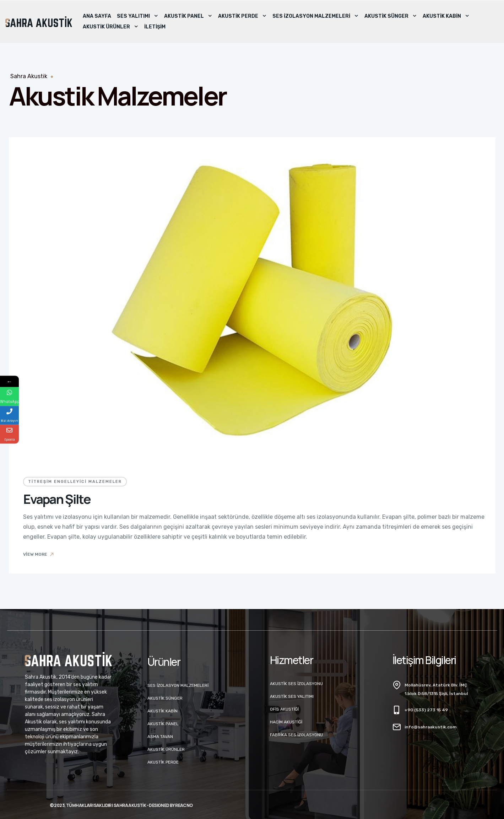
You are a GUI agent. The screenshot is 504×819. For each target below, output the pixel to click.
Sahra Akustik (29, 76)
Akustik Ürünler (111, 27)
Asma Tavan (160, 737)
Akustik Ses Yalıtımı (292, 696)
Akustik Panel (188, 16)
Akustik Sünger (391, 16)
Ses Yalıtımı (138, 16)
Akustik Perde (242, 16)
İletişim (155, 27)
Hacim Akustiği (286, 722)
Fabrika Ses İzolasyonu (296, 735)
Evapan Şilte (57, 499)
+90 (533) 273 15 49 (426, 710)
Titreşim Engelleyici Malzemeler (75, 482)
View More (39, 554)
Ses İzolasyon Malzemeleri (316, 16)
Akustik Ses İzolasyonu (296, 684)
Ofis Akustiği (284, 709)
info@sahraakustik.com (430, 727)
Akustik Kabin (446, 16)
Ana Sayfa (97, 16)
